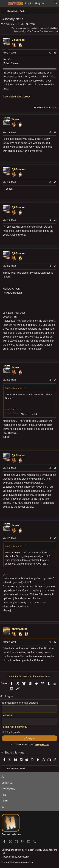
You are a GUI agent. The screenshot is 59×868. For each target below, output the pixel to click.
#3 (55, 182)
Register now (42, 744)
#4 (55, 220)
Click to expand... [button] (30, 414)
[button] (29, 777)
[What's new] (49, 4)
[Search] (56, 4)
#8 (55, 538)
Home (4, 801)
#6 (55, 380)
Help (4, 795)
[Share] (50, 53)
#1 (55, 53)
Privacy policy (8, 789)
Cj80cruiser (10, 24)
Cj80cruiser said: (14, 388)
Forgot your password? (14, 727)
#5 (55, 266)
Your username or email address (20, 703)
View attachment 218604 (17, 97)
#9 (55, 642)
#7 (55, 468)
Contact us (7, 783)
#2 (55, 132)
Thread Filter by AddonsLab (15, 857)
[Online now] (9, 634)
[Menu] (3, 4)
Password (7, 715)
